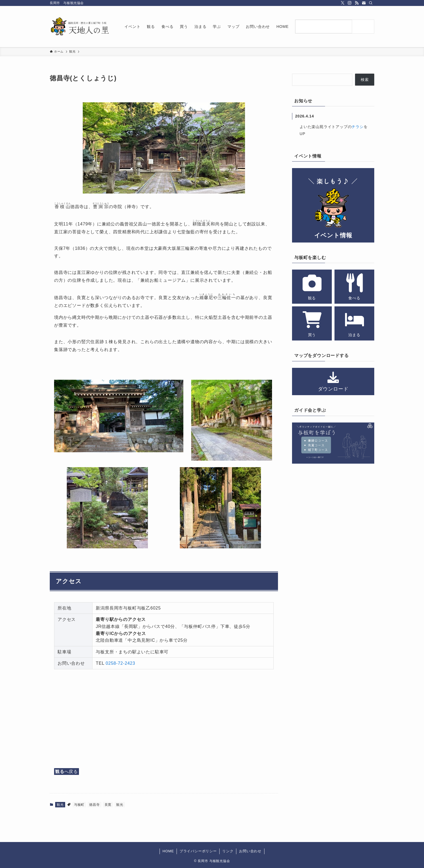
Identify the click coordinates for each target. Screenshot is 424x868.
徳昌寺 (94, 805)
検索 (365, 80)
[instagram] (350, 3)
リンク (228, 851)
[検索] (371, 3)
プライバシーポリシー (198, 851)
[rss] (357, 3)
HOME (168, 851)
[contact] (364, 3)
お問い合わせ (250, 851)
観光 (60, 805)
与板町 (79, 805)
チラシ (357, 127)
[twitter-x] (343, 3)
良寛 (108, 805)
